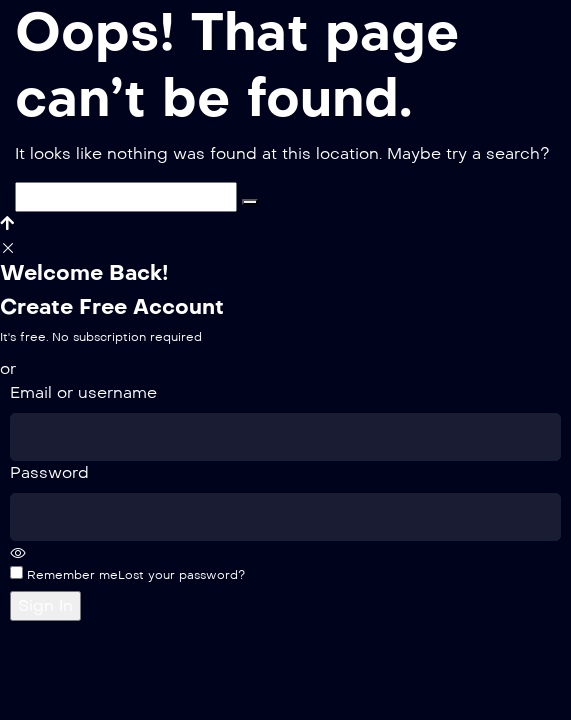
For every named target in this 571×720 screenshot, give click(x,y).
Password (49, 472)
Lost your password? (181, 575)
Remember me (64, 574)
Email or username (83, 392)
